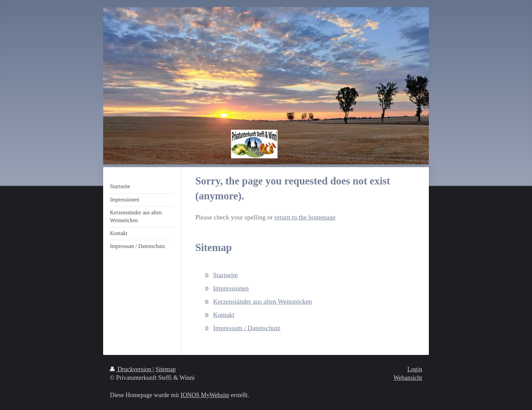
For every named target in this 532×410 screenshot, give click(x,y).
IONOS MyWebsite (205, 395)
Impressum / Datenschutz (247, 328)
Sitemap (166, 369)
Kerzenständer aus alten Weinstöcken (262, 301)
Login (415, 369)
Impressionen (231, 288)
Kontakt (224, 315)
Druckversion (131, 369)
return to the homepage (305, 217)
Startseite (225, 275)
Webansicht (408, 378)
